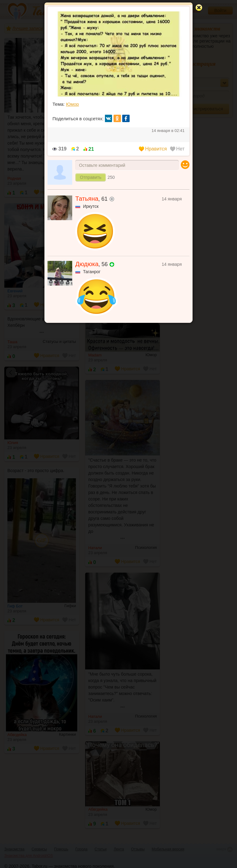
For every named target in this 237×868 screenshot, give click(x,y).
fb (126, 118)
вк (109, 118)
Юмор (73, 104)
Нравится (153, 149)
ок (117, 118)
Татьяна (87, 199)
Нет (177, 149)
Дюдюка (87, 264)
